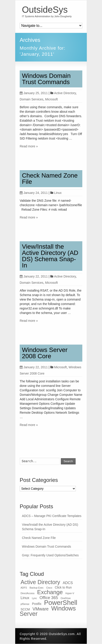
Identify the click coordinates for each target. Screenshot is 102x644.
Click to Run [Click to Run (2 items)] (63, 587)
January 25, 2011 (34, 93)
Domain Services (32, 99)
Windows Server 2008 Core (45, 353)
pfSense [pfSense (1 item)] (25, 604)
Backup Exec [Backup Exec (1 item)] (36, 588)
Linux (58, 193)
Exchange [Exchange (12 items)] (50, 592)
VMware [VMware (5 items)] (40, 609)
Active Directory (65, 93)
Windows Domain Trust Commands (46, 79)
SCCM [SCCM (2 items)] (25, 609)
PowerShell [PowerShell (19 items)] (61, 603)
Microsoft (52, 99)
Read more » (29, 146)
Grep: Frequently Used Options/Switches (50, 555)
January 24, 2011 (34, 193)
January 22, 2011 (34, 276)
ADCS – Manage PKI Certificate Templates (52, 516)
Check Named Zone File (50, 179)
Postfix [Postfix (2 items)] (37, 604)
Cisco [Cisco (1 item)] (49, 588)
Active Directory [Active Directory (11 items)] (40, 582)
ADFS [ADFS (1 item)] (24, 588)
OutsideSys (45, 10)
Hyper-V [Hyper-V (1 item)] (70, 593)
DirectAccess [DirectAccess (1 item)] (28, 593)
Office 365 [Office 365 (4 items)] (49, 598)
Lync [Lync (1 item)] (34, 598)
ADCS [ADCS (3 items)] (68, 583)
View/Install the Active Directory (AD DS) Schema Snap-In (50, 256)
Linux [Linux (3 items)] (25, 598)
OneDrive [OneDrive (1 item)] (66, 598)
